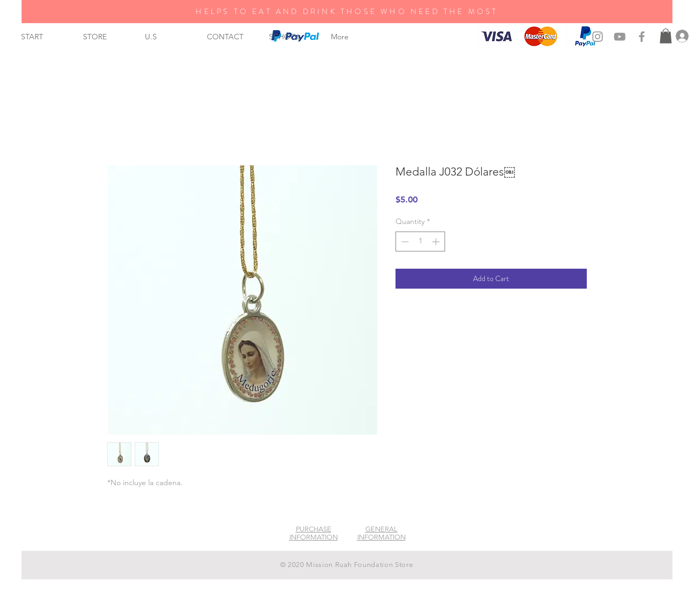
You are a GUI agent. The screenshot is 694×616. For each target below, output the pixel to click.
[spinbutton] (420, 241)
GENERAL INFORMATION (381, 533)
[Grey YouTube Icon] (620, 37)
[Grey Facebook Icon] (642, 37)
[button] (666, 36)
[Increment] (437, 241)
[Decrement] (404, 241)
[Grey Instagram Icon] (598, 37)
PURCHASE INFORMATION (314, 533)
